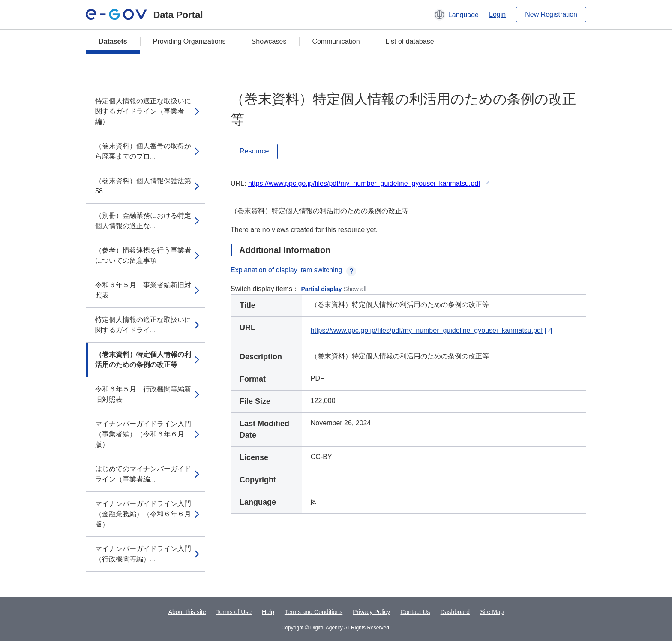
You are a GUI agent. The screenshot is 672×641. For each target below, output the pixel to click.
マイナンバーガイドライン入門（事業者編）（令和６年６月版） (143, 434)
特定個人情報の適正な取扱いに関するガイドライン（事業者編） (143, 111)
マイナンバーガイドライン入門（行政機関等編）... (143, 554)
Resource (254, 151)
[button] (456, 15)
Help (268, 612)
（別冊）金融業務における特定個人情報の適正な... (143, 221)
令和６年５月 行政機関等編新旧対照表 (143, 394)
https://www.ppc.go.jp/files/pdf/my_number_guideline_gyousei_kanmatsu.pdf (364, 183)
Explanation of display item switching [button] (293, 270)
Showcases (269, 41)
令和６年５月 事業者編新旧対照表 (143, 290)
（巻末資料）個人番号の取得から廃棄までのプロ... (143, 151)
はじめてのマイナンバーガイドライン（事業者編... (143, 474)
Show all (355, 289)
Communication (336, 41)
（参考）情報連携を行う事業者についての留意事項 (143, 255)
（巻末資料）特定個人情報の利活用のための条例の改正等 (143, 360)
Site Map (492, 612)
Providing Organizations (189, 41)
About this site (187, 612)
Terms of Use (234, 612)
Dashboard (455, 612)
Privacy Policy (371, 612)
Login (497, 14)
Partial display (322, 289)
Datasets (113, 41)
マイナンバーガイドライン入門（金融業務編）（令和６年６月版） (143, 514)
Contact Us (415, 612)
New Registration (551, 14)
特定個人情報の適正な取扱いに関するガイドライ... (143, 325)
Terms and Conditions (313, 612)
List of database (410, 41)
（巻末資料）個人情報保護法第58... (143, 186)
